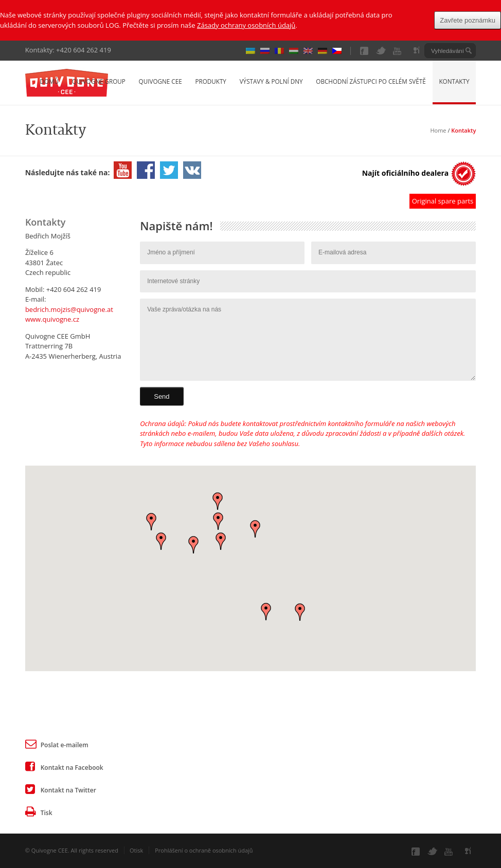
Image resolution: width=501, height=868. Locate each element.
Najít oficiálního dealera (406, 173)
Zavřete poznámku (468, 20)
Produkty (210, 81)
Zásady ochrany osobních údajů (246, 25)
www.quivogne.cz (52, 319)
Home (438, 130)
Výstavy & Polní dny (271, 81)
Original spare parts (443, 201)
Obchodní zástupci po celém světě (371, 81)
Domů (49, 81)
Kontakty (454, 81)
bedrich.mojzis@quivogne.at (69, 309)
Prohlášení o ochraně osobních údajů (204, 850)
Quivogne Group (99, 81)
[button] (221, 541)
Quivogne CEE (160, 81)
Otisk (136, 850)
